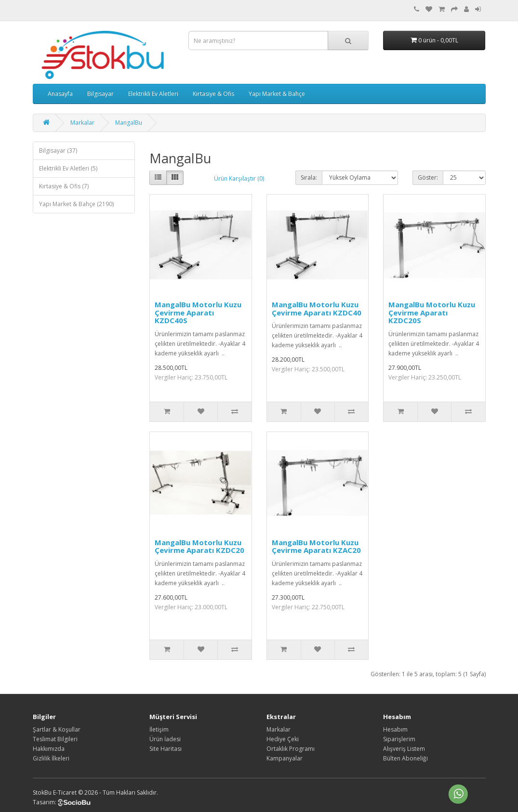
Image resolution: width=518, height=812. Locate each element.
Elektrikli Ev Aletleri (153, 94)
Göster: (428, 177)
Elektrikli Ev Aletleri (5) (68, 168)
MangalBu (129, 123)
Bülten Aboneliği (405, 758)
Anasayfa (60, 94)
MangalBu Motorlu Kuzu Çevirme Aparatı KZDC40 (317, 308)
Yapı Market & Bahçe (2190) (76, 204)
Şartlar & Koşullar (57, 729)
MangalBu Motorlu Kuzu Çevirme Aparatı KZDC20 (199, 546)
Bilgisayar (100, 94)
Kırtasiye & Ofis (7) (64, 186)
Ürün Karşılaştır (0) (239, 178)
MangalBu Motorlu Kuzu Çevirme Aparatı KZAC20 (316, 546)
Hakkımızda (49, 749)
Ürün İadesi (165, 739)
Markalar (82, 123)
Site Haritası (166, 749)
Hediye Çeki (283, 739)
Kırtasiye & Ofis (213, 94)
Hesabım (395, 729)
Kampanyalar (285, 758)
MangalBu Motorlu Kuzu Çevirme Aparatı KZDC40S (198, 312)
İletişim (159, 729)
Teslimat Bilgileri (55, 739)
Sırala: (309, 177)
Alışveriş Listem (404, 749)
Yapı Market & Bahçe (277, 94)
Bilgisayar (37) (58, 151)
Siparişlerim (399, 739)
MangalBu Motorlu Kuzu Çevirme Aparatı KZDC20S (432, 312)
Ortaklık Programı (291, 749)
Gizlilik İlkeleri (51, 758)
